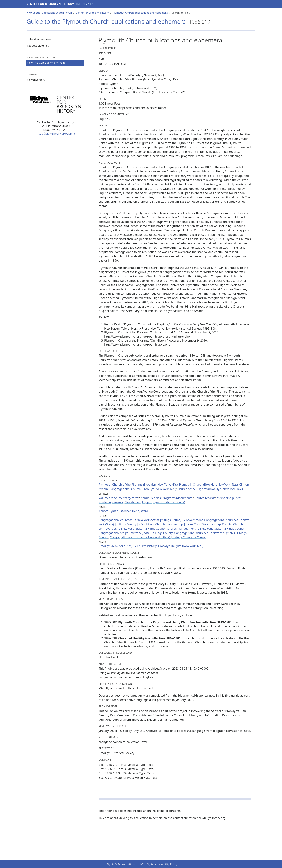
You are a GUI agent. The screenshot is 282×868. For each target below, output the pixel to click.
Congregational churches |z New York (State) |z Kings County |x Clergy (158, 537)
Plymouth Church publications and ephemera (140, 13)
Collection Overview (39, 39)
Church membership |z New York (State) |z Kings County (193, 524)
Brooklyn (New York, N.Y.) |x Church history (128, 546)
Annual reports (151, 498)
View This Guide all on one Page (46, 63)
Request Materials (38, 46)
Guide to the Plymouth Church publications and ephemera (118, 21)
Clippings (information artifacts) (163, 502)
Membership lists (228, 498)
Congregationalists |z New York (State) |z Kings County (136, 533)
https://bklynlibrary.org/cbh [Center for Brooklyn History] (55, 134)
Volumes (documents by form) (119, 498)
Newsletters (133, 502)
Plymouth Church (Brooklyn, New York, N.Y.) (208, 485)
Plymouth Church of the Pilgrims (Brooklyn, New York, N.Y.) (138, 485)
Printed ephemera (111, 502)
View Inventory (36, 80)
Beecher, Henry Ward (134, 511)
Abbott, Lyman (108, 511)
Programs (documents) (178, 498)
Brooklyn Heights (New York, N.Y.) (181, 546)
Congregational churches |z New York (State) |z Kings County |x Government (151, 520)
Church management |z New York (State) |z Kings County (206, 529)
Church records (205, 498)
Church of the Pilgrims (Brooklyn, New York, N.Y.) (210, 489)
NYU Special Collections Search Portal (49, 13)
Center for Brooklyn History (50, 4)
